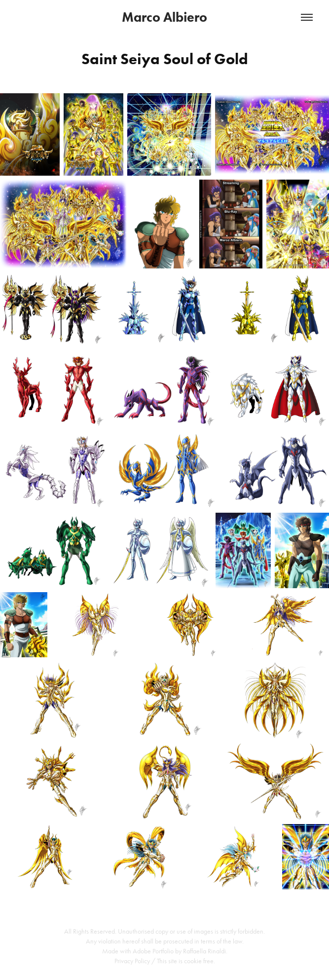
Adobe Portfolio (153, 951)
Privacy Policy (132, 961)
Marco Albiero (164, 17)
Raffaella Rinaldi (204, 951)
